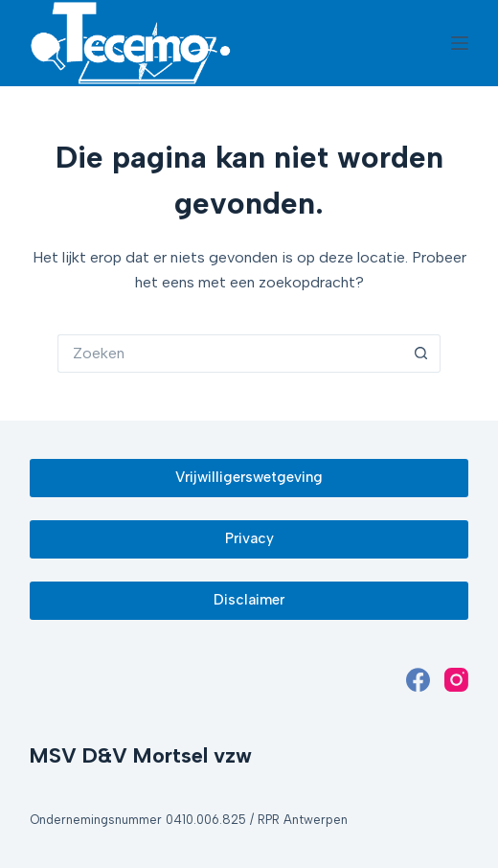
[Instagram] (456, 680)
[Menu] (460, 43)
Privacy (249, 538)
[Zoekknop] (421, 354)
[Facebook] (418, 680)
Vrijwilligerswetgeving (249, 477)
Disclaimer (249, 600)
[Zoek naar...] (230, 354)
